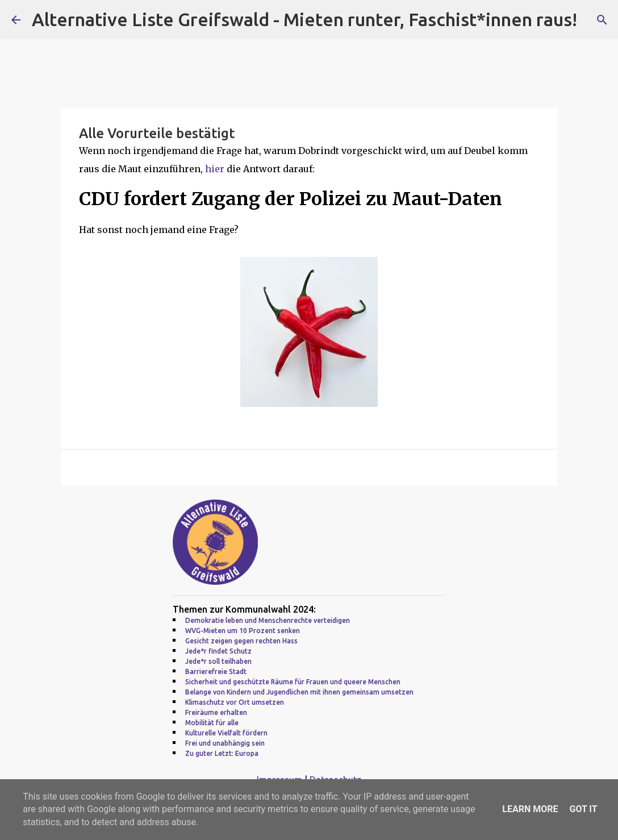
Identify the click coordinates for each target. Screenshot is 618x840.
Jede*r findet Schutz (218, 651)
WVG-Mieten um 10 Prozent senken (243, 631)
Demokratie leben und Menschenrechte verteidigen (268, 620)
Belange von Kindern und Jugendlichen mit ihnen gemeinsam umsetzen (299, 692)
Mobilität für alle (212, 723)
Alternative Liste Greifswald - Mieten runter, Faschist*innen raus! (304, 19)
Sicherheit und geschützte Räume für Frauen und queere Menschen (293, 682)
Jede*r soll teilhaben (218, 661)
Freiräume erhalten (216, 712)
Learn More (530, 809)
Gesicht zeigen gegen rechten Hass (241, 641)
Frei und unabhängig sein (225, 743)
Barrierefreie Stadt (216, 671)
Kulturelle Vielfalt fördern (226, 733)
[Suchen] (602, 20)
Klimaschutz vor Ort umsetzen (235, 702)
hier (216, 169)
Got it (583, 809)
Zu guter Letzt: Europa (222, 753)
